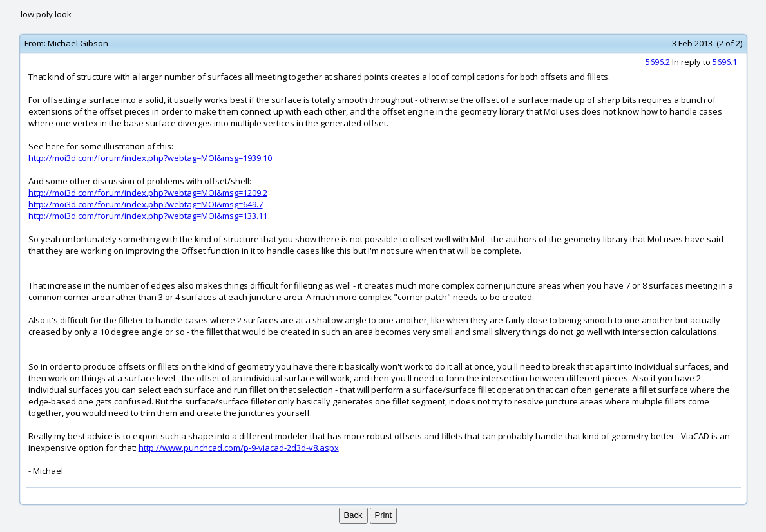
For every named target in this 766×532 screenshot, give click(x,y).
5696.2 (658, 62)
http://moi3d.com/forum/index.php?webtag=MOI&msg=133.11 (148, 216)
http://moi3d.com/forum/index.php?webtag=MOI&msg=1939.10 (150, 158)
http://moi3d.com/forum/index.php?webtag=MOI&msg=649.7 (146, 204)
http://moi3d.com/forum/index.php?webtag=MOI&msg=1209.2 (148, 193)
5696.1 (725, 62)
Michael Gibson (78, 43)
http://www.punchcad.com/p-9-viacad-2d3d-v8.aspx (239, 448)
